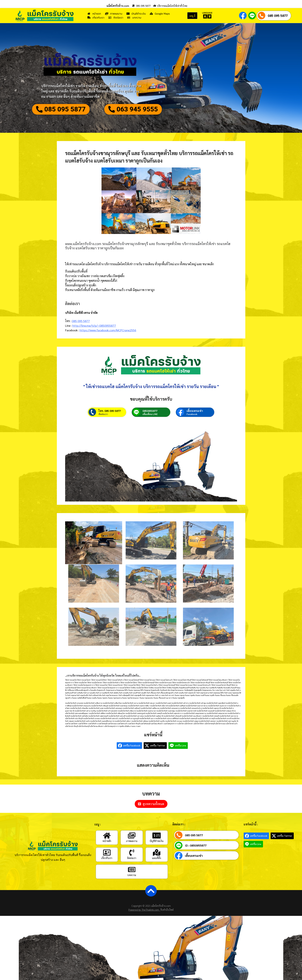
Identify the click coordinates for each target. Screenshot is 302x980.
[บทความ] (132, 870)
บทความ (132, 875)
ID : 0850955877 (196, 845)
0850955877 (150, 411)
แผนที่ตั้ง (157, 858)
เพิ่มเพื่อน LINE (150, 414)
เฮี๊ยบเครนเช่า (195, 411)
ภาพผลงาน (132, 841)
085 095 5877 (278, 16)
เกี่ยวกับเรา (107, 858)
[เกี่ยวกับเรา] (107, 853)
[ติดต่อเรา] (132, 853)
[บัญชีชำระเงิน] (157, 835)
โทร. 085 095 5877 (110, 411)
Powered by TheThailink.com (144, 910)
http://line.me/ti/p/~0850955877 (94, 325)
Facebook (192, 414)
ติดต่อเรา (103, 414)
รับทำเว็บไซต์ (167, 910)
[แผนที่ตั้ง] (157, 853)
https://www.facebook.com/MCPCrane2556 (108, 330)
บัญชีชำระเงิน (157, 841)
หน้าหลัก (107, 841)
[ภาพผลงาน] (132, 835)
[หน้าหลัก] (107, 835)
